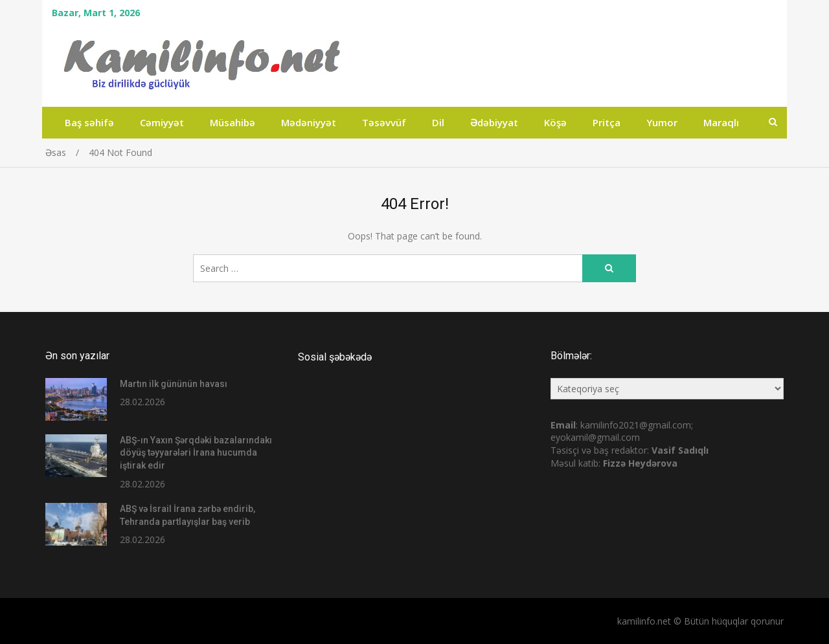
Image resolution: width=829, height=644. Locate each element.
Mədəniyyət (309, 122)
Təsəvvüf (384, 122)
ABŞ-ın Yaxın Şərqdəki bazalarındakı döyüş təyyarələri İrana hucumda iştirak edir (196, 453)
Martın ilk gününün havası (174, 384)
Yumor (662, 122)
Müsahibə (233, 122)
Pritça (607, 122)
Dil (438, 122)
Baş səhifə (89, 122)
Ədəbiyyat (494, 122)
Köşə (555, 122)
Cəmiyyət (162, 122)
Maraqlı (721, 122)
